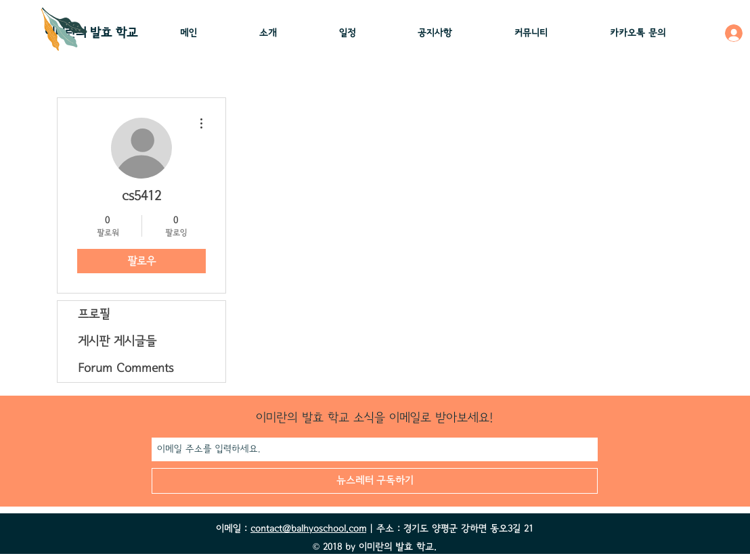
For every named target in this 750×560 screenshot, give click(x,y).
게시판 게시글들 (117, 342)
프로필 (94, 314)
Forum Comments (126, 369)
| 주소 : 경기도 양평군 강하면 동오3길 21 (450, 529)
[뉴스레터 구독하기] (375, 481)
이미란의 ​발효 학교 (91, 33)
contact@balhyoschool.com (308, 529)
